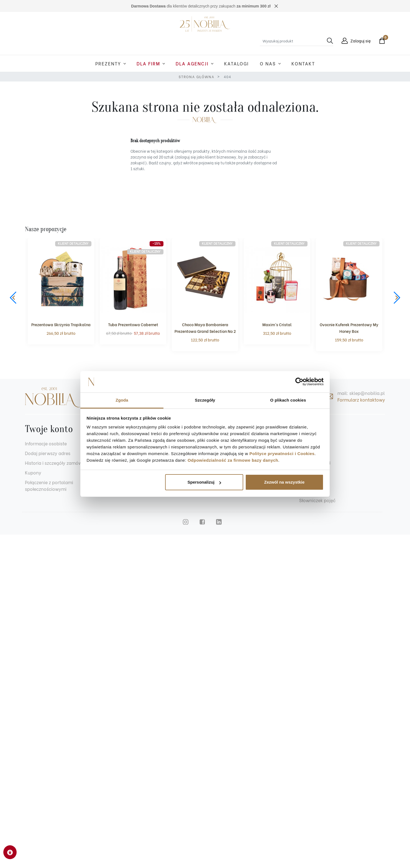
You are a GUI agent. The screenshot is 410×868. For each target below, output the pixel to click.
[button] (381, 41)
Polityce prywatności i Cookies (282, 454)
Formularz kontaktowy (361, 399)
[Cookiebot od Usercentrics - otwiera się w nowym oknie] (299, 382)
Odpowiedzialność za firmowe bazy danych (233, 460)
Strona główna (197, 77)
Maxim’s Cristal (277, 324)
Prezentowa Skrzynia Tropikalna (61, 324)
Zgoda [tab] (122, 400)
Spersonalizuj (204, 482)
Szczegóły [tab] (205, 400)
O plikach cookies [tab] (288, 400)
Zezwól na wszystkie (284, 482)
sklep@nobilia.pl (367, 393)
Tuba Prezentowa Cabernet (133, 324)
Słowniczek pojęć (317, 500)
